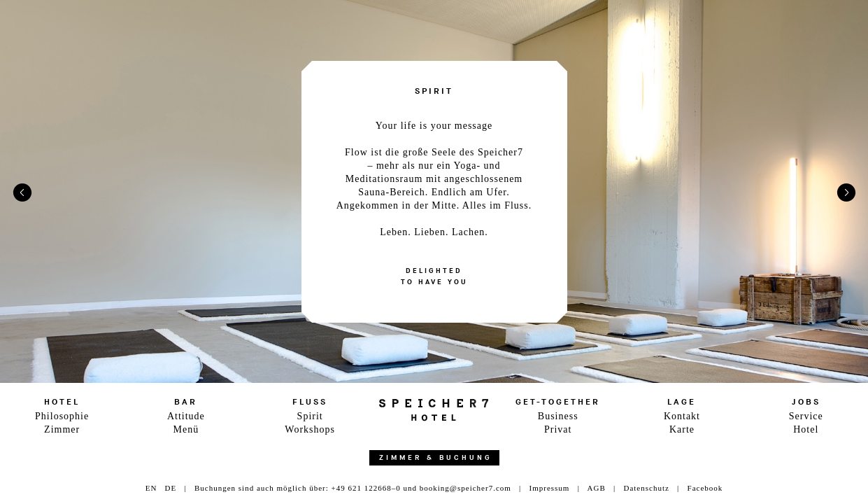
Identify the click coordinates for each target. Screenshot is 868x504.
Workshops (310, 429)
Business (558, 416)
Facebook (705, 488)
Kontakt (682, 416)
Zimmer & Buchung (436, 458)
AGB (597, 488)
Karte (682, 429)
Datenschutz (646, 488)
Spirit (310, 416)
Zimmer (62, 429)
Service (806, 416)
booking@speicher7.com (465, 488)
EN (151, 488)
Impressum (550, 488)
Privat (558, 429)
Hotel (806, 429)
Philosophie (62, 416)
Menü (186, 429)
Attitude (186, 416)
